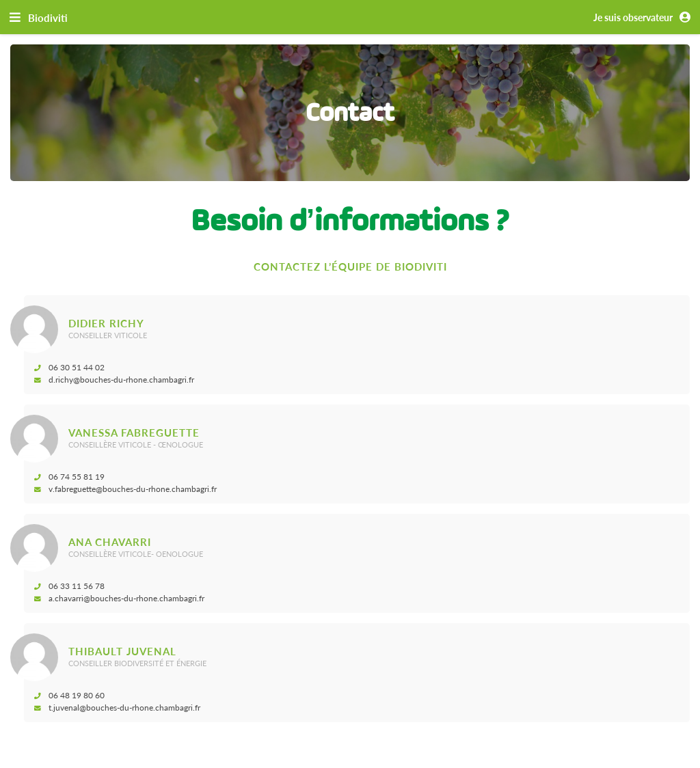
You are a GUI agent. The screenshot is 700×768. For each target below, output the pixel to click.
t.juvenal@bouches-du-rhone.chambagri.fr (119, 708)
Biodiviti (48, 18)
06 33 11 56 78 (71, 586)
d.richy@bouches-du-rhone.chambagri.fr (116, 380)
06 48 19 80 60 (71, 695)
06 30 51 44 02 (71, 367)
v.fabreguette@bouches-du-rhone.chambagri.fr (127, 489)
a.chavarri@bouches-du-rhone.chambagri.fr (121, 598)
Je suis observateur (644, 18)
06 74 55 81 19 (71, 477)
